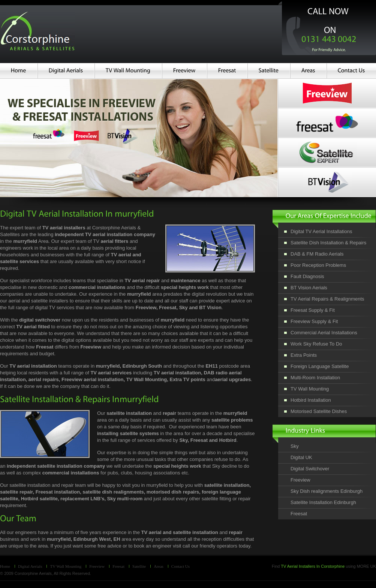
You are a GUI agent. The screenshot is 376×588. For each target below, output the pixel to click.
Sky (295, 446)
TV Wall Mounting (66, 566)
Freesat (299, 514)
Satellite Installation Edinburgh (323, 502)
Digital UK (301, 457)
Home (5, 566)
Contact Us (181, 566)
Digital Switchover (310, 469)
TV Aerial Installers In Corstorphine (313, 566)
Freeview (300, 480)
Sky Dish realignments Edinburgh (327, 491)
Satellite (139, 566)
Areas (159, 566)
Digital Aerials (30, 566)
